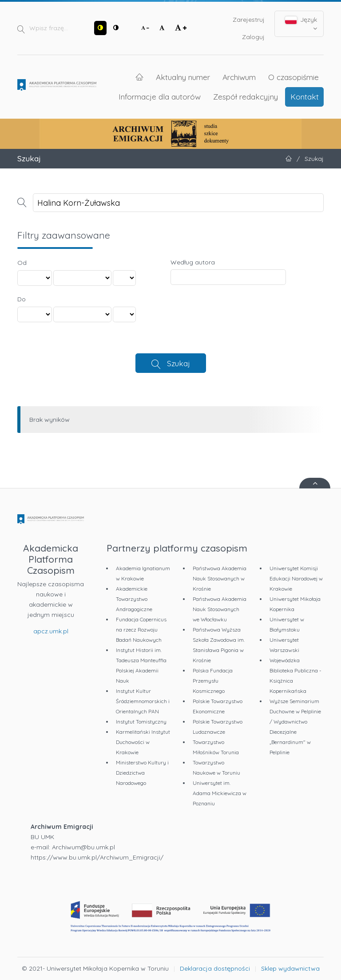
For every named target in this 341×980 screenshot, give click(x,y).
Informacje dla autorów (160, 96)
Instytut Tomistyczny (141, 722)
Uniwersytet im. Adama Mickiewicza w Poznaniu (220, 793)
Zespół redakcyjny (246, 96)
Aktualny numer (183, 77)
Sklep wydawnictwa (290, 968)
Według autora (193, 262)
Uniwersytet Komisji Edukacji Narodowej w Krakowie (296, 578)
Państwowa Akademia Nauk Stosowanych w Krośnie (220, 578)
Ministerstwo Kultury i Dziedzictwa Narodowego (142, 773)
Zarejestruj (249, 20)
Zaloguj (253, 37)
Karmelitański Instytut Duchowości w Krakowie (143, 742)
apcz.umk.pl (51, 631)
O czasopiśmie (293, 77)
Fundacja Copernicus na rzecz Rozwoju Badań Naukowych (141, 630)
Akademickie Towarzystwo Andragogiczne (134, 599)
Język (301, 24)
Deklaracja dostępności (215, 968)
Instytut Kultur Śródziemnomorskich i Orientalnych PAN (143, 701)
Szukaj (178, 363)
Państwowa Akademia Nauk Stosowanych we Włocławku (220, 609)
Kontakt (305, 96)
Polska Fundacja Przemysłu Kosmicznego (213, 681)
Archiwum (239, 77)
